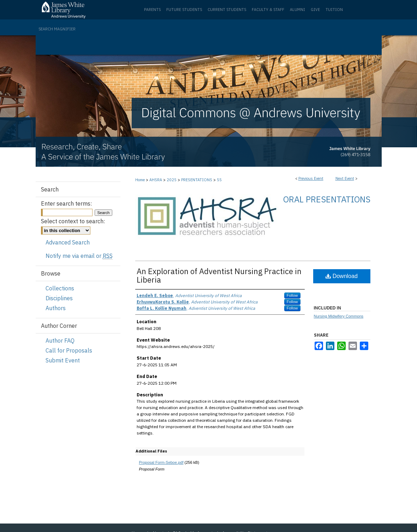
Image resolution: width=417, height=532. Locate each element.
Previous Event (311, 178)
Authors (56, 308)
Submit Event (63, 360)
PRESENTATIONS (197, 180)
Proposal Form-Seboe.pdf (161, 462)
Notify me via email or (79, 256)
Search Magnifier (57, 29)
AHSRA (156, 180)
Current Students (227, 10)
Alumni (297, 10)
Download (342, 276)
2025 (172, 180)
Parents (152, 10)
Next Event (345, 178)
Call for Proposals (69, 350)
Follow (292, 295)
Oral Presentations (327, 199)
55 (219, 180)
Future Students (184, 10)
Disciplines (59, 298)
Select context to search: (73, 221)
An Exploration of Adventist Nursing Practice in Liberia (219, 275)
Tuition (334, 10)
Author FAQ (60, 341)
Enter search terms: (66, 203)
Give (315, 10)
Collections (60, 288)
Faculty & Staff (268, 10)
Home (140, 180)
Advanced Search (68, 242)
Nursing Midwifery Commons (339, 316)
